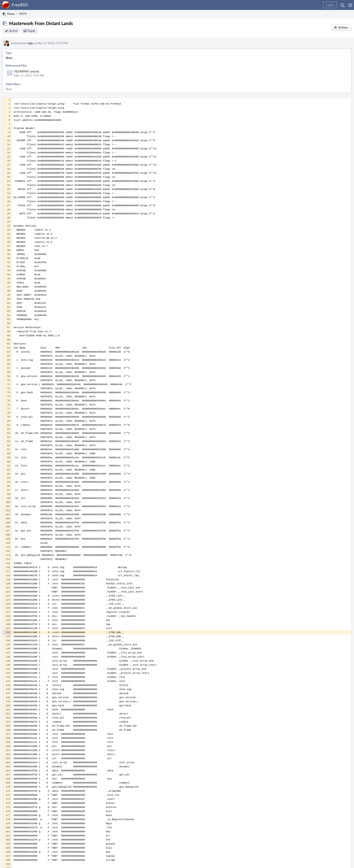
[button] (350, 5)
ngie (30, 43)
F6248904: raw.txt (27, 71)
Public (31, 31)
